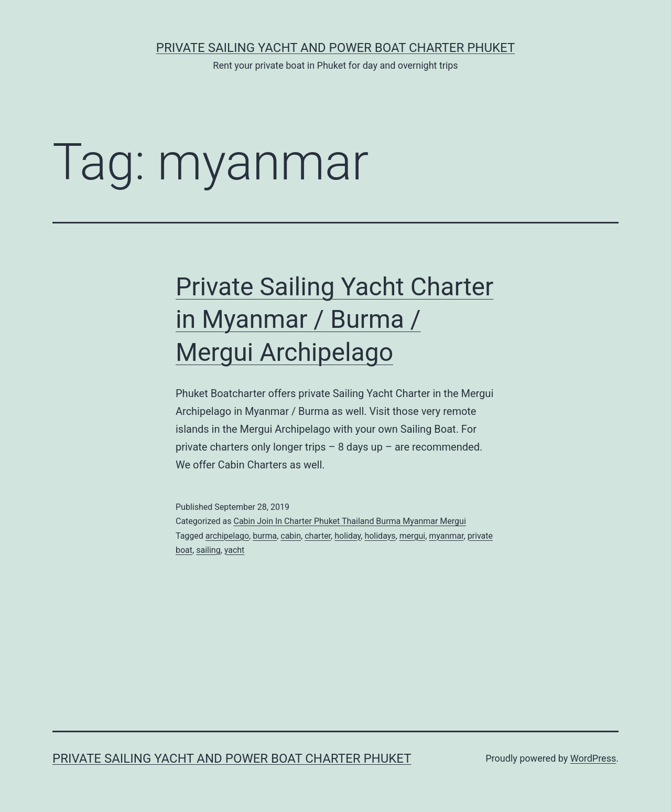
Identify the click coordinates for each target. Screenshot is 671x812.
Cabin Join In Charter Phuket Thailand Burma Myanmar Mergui (349, 521)
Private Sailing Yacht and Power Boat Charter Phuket (336, 48)
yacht (235, 550)
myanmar (446, 536)
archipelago (227, 536)
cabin (291, 536)
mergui (412, 536)
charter (318, 536)
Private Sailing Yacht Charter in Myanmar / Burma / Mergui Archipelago (334, 319)
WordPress (593, 758)
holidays (380, 536)
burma (265, 536)
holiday (348, 536)
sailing (208, 550)
